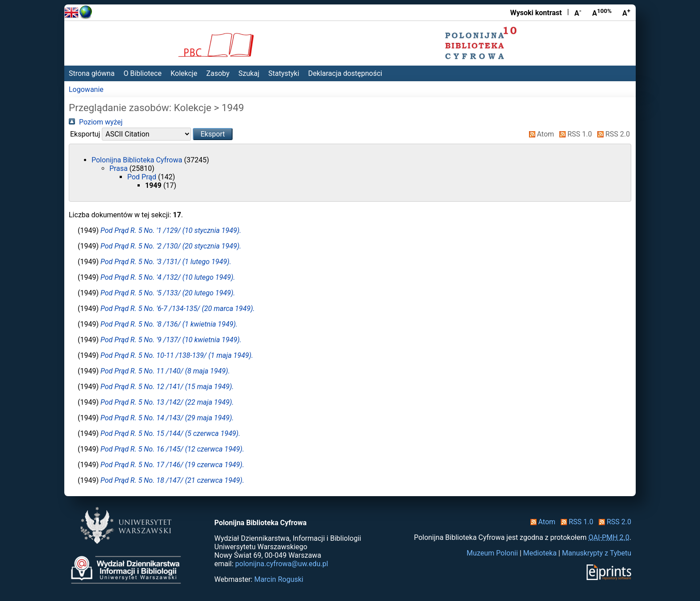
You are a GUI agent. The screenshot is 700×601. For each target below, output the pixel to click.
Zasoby (218, 73)
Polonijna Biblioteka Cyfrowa (138, 160)
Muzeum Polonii (492, 553)
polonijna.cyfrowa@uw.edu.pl (282, 564)
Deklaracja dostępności (345, 73)
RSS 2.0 (612, 134)
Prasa (119, 168)
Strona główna (92, 73)
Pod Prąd (143, 177)
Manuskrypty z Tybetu (597, 553)
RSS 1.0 (574, 134)
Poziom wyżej (96, 122)
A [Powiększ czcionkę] (626, 12)
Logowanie (86, 89)
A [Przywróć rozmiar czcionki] (602, 12)
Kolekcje (184, 73)
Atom (540, 134)
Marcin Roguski (279, 579)
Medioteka (540, 553)
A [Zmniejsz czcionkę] (578, 12)
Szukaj (249, 73)
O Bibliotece (143, 73)
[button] (213, 134)
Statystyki (284, 73)
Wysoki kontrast (536, 13)
